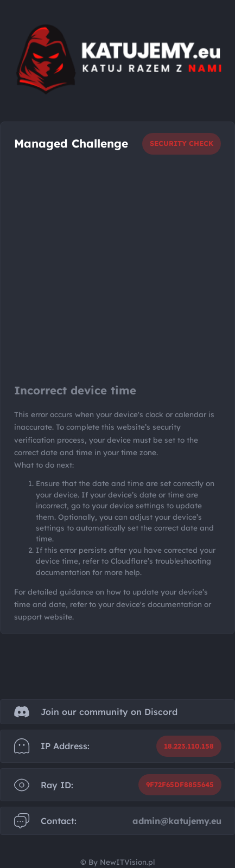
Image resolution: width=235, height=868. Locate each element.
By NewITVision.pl (122, 862)
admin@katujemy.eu (177, 821)
